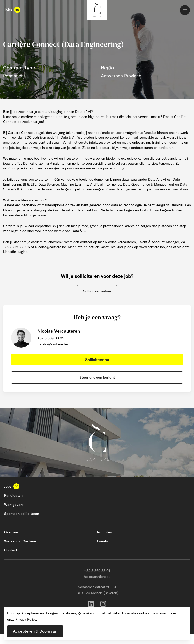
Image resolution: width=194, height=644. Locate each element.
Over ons (11, 532)
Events (103, 541)
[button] (97, 291)
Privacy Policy (26, 619)
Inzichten (105, 532)
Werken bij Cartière (20, 541)
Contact (11, 550)
